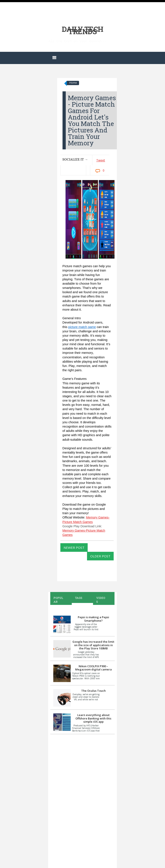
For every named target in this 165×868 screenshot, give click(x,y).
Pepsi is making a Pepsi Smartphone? (93, 619)
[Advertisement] (82, 801)
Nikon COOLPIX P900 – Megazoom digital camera (93, 668)
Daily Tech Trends (83, 30)
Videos (101, 600)
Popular (58, 600)
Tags (79, 598)
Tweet (101, 160)
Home (73, 83)
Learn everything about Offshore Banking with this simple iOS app (93, 718)
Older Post (100, 556)
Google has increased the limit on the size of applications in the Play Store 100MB (93, 645)
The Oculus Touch (93, 691)
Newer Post (74, 547)
